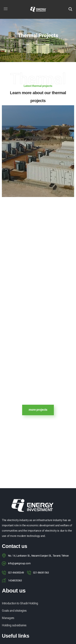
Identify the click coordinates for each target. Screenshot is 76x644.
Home (26, 44)
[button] (70, 9)
